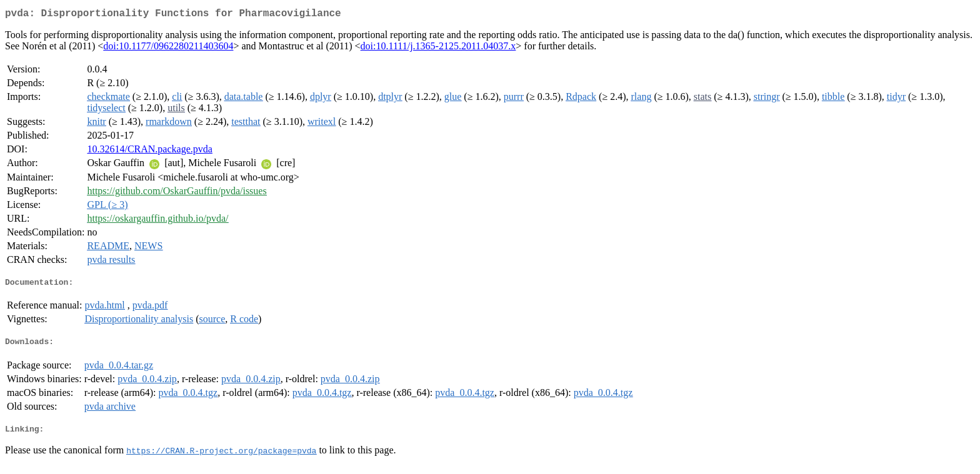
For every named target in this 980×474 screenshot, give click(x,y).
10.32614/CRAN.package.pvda (149, 151)
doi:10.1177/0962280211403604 (168, 48)
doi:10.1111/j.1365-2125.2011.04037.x (438, 48)
